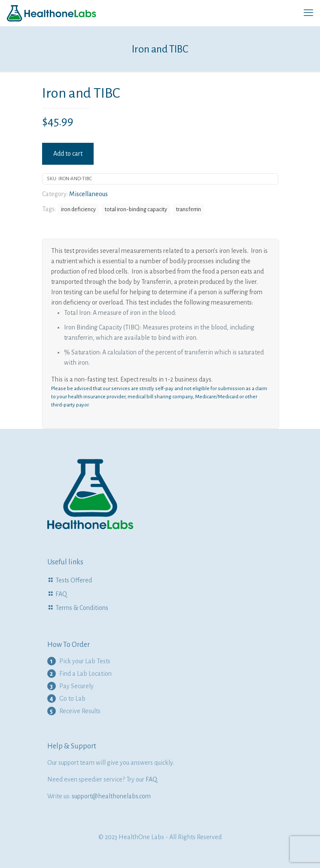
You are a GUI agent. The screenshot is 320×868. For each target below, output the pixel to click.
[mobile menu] (308, 13)
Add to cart (68, 154)
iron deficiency (78, 209)
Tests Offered (74, 580)
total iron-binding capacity (136, 209)
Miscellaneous (88, 194)
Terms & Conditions (82, 608)
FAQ (61, 594)
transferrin (189, 209)
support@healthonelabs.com (111, 796)
